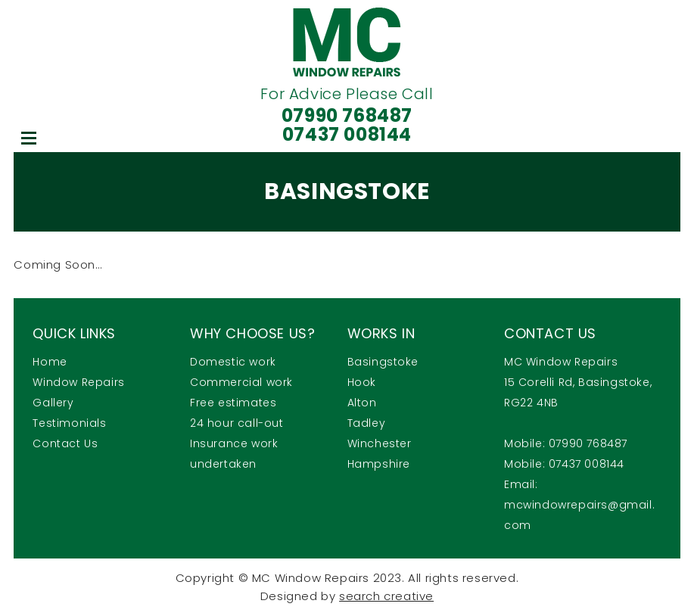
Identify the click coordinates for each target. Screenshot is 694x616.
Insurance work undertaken (234, 454)
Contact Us (65, 443)
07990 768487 (347, 115)
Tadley (367, 423)
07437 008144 (347, 134)
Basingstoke (383, 362)
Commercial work (241, 382)
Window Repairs (78, 382)
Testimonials (69, 423)
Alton (362, 403)
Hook (362, 382)
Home (50, 362)
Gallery (53, 403)
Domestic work (233, 362)
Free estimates (233, 403)
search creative (386, 596)
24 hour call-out (237, 423)
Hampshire (379, 464)
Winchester (380, 443)
